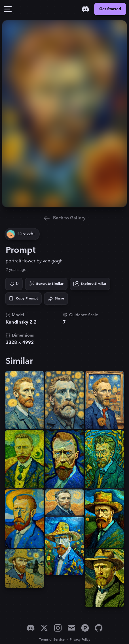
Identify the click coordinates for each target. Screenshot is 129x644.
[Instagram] (58, 628)
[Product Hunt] (85, 628)
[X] (44, 628)
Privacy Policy (80, 640)
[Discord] (85, 9)
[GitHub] (99, 628)
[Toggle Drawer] (8, 9)
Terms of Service (52, 640)
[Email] (71, 628)
